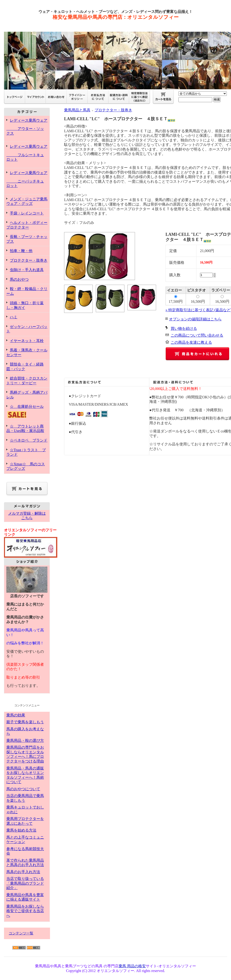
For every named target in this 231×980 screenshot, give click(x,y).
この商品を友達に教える (191, 342)
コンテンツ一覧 (21, 933)
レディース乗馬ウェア (27, 127)
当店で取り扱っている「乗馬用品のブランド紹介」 (25, 883)
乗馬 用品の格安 (132, 966)
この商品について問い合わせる (197, 335)
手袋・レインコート (27, 213)
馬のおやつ (19, 279)
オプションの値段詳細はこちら (195, 319)
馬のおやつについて (23, 789)
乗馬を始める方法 (21, 830)
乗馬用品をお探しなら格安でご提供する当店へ (25, 911)
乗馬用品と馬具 (77, 110)
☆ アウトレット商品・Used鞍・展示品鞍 (25, 429)
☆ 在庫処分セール (27, 412)
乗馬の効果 (16, 715)
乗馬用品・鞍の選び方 (25, 741)
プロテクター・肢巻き (29, 260)
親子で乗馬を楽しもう (25, 722)
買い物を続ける (184, 329)
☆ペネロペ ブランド (29, 440)
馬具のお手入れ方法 (23, 872)
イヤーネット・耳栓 (27, 341)
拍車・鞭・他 (21, 251)
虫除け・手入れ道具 (27, 270)
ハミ (14, 317)
